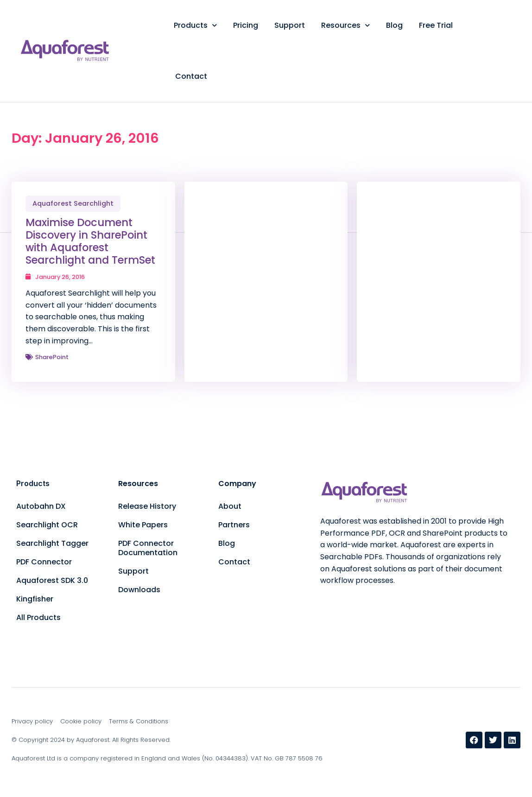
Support (290, 25)
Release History (147, 506)
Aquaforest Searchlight (73, 203)
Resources (345, 25)
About (230, 506)
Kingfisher (35, 599)
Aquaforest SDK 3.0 (52, 580)
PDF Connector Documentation (148, 548)
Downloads (139, 590)
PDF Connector (44, 562)
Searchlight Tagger (52, 543)
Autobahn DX (41, 506)
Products (195, 25)
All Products (38, 617)
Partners (234, 525)
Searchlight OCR (47, 525)
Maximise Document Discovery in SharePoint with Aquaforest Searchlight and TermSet (90, 241)
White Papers (143, 525)
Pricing (246, 25)
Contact (191, 76)
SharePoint (52, 357)
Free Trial (436, 25)
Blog (394, 25)
